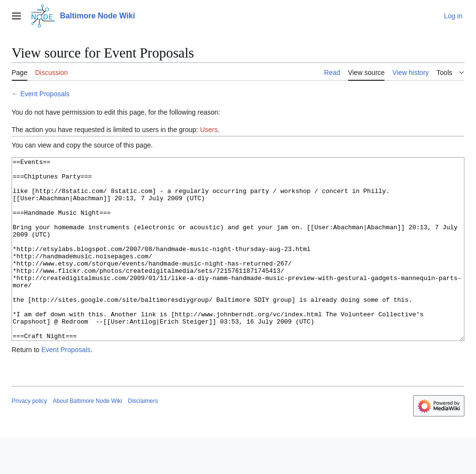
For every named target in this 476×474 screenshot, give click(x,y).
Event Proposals (45, 94)
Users (209, 130)
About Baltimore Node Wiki (87, 437)
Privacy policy (29, 437)
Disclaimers (143, 437)
